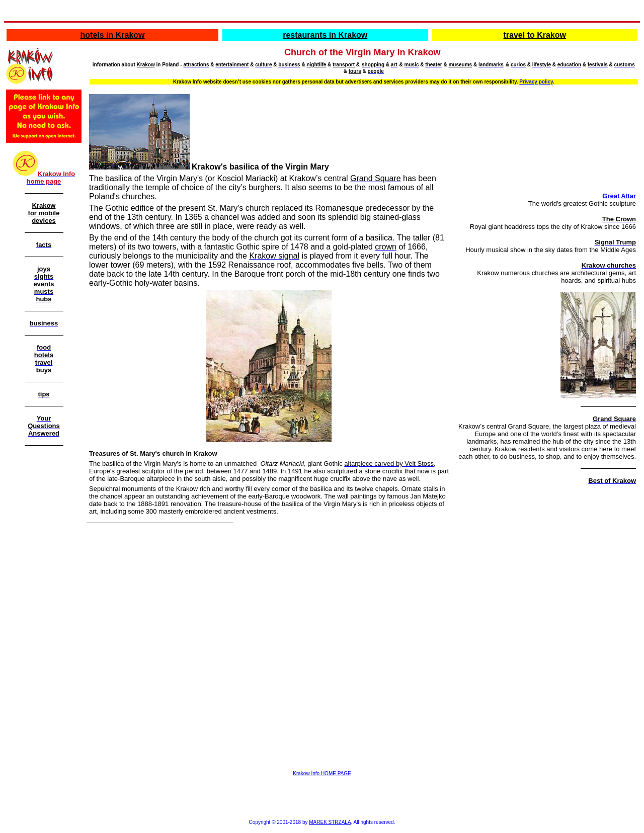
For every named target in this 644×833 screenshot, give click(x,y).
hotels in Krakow (113, 35)
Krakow (146, 65)
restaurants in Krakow (325, 35)
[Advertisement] (44, 610)
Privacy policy (536, 82)
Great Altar (619, 196)
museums (460, 65)
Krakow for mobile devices (44, 213)
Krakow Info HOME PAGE (322, 773)
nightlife (316, 65)
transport (344, 65)
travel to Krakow (535, 35)
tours (355, 71)
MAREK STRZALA (330, 822)
